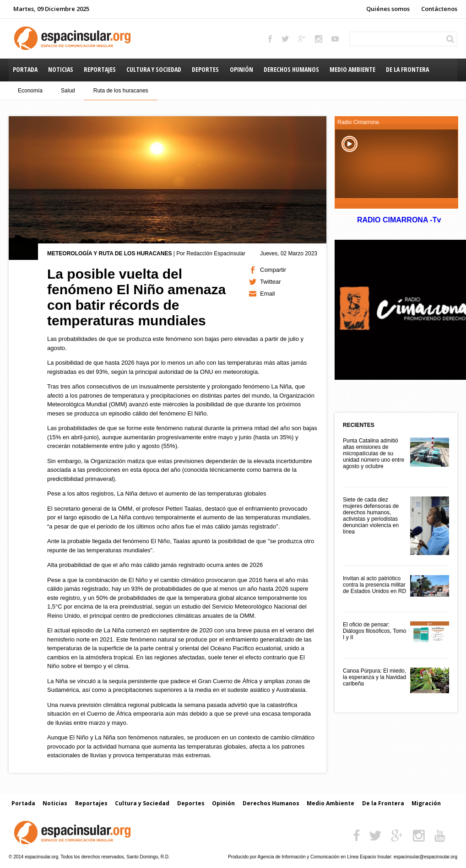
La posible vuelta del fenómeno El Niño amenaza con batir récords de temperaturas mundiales (136, 297)
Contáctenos (439, 9)
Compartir (273, 270)
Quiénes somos (388, 9)
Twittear (271, 282)
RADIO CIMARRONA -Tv (399, 220)
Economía (30, 91)
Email (268, 294)
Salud (68, 91)
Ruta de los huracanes (121, 91)
